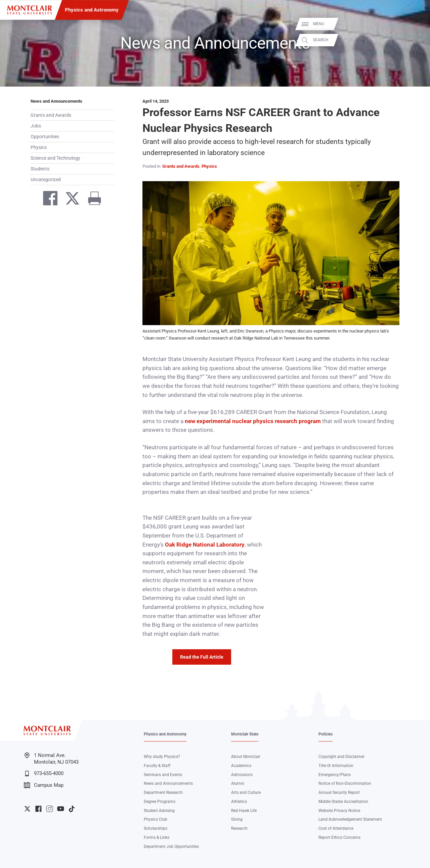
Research (239, 828)
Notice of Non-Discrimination (345, 783)
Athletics (239, 802)
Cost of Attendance (336, 828)
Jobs (36, 126)
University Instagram (50, 809)
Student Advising (159, 811)
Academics (241, 766)
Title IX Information (336, 766)
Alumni (238, 783)
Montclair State (245, 734)
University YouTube (61, 809)
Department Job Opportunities (171, 847)
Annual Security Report (339, 793)
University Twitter (27, 809)
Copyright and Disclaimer (341, 757)
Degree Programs (160, 802)
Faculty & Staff (157, 766)
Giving (237, 819)
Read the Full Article (202, 657)
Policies (326, 734)
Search (417, 40)
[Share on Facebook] (47, 200)
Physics (39, 147)
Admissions (242, 775)
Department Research (163, 793)
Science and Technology (55, 158)
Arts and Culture (246, 793)
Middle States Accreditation (343, 802)
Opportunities (45, 137)
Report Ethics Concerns (339, 837)
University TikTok (72, 809)
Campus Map (44, 785)
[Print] (92, 200)
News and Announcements (56, 101)
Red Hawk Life (244, 811)
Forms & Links (157, 837)
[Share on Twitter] (70, 200)
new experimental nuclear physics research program (253, 421)
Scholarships (156, 828)
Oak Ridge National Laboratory (205, 545)
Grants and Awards (51, 115)
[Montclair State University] (30, 10)
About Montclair (246, 757)
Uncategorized (46, 180)
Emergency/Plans (335, 775)
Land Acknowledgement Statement (350, 819)
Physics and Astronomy (92, 10)
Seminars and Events (163, 775)
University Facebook (38, 809)
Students (40, 169)
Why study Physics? (162, 757)
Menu (415, 24)
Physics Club (156, 819)
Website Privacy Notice (339, 811)
